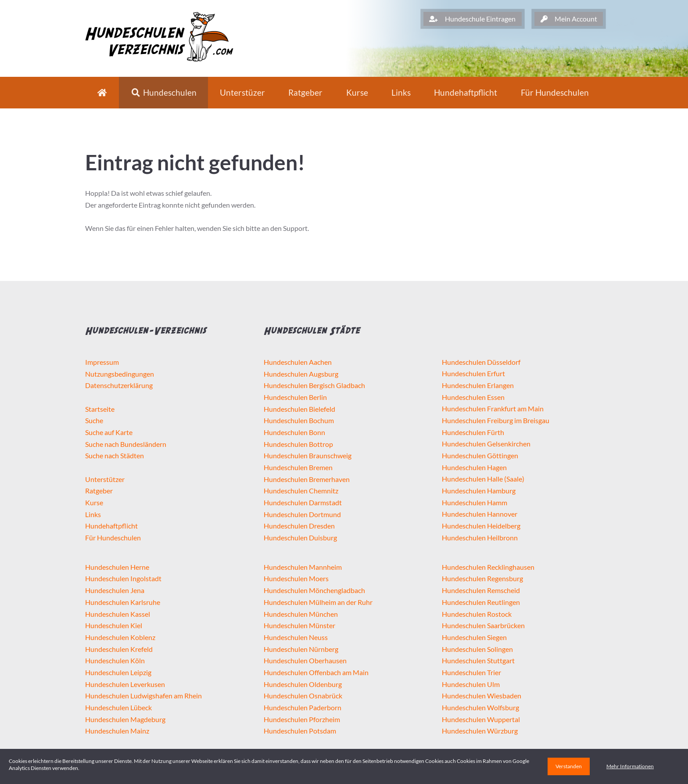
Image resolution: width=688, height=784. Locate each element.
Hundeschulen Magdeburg (125, 719)
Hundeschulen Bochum (299, 420)
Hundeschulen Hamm (475, 502)
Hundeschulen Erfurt (473, 373)
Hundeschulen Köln (115, 660)
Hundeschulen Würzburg (480, 731)
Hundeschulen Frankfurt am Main (493, 408)
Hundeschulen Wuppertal (481, 719)
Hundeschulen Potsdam (300, 731)
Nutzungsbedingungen (120, 374)
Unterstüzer (242, 92)
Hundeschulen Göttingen (480, 455)
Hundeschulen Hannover (480, 514)
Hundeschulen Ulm (471, 684)
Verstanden (569, 766)
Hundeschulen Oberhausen (305, 660)
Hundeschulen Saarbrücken (483, 625)
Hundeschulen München (301, 614)
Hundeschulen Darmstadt (303, 502)
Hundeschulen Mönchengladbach (314, 590)
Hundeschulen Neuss (296, 637)
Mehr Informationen (630, 766)
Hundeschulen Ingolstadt (123, 578)
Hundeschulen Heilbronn (480, 538)
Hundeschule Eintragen (472, 19)
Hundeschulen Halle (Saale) (483, 479)
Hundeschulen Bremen (298, 467)
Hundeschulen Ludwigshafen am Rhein (143, 696)
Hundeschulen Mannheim (303, 567)
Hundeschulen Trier (471, 672)
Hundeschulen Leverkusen (125, 684)
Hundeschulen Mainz (117, 731)
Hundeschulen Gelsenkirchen (486, 444)
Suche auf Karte (109, 432)
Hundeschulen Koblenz (120, 637)
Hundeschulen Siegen (474, 637)
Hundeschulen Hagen (474, 467)
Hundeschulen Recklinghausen (488, 567)
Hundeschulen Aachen (298, 362)
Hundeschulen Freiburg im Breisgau (496, 420)
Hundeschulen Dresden (299, 526)
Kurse (357, 92)
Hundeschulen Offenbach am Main (316, 672)
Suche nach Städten (115, 455)
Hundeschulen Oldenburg (303, 684)
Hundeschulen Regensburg (482, 578)
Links (401, 92)
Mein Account (569, 19)
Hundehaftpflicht (466, 92)
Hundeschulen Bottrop (298, 444)
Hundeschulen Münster (299, 625)
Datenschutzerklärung (119, 385)
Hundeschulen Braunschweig (308, 455)
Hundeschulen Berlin (295, 397)
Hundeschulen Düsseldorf (481, 362)
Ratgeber (305, 92)
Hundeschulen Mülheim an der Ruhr (318, 602)
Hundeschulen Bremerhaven (307, 479)
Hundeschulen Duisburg (300, 538)
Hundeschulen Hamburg (479, 491)
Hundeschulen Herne (117, 567)
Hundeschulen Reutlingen (481, 602)
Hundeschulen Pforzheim (302, 719)
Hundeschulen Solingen (477, 649)
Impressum (102, 362)
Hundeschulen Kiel (114, 625)
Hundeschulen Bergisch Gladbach (314, 385)
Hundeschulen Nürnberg (301, 649)
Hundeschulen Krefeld (119, 649)
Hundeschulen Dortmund (302, 514)
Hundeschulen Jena (115, 590)
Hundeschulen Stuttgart (478, 660)
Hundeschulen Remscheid (481, 590)
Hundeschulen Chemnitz (301, 491)
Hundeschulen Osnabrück (303, 696)
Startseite (100, 409)
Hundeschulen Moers (296, 578)
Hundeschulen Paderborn (303, 707)
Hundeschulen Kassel (118, 614)
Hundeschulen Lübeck (118, 707)
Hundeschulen (164, 92)
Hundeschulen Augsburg (301, 374)
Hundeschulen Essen (473, 397)
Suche (94, 420)
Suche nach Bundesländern (126, 444)
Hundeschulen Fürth (473, 432)
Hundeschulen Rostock (477, 614)
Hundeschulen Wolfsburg (480, 707)
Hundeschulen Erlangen (478, 385)
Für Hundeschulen (113, 538)
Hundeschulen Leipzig (118, 672)
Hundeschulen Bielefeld (299, 409)
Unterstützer (105, 479)
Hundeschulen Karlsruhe (123, 602)
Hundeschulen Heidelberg (481, 526)
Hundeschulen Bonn (294, 432)
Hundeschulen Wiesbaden (482, 696)
